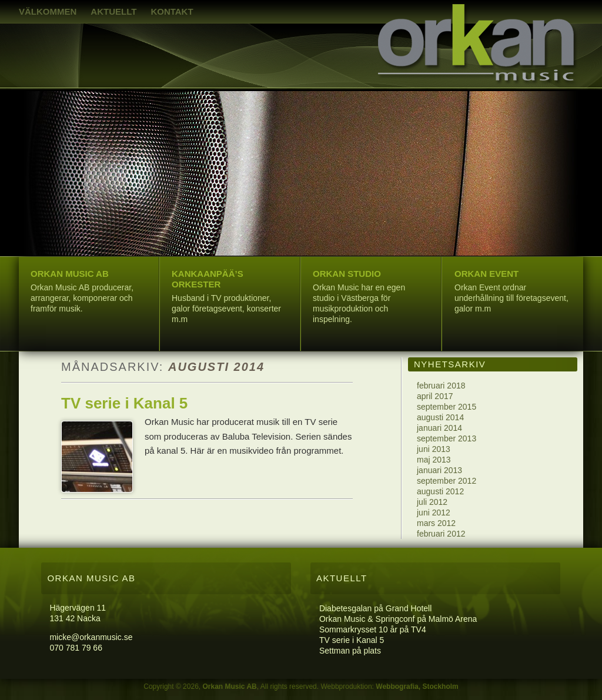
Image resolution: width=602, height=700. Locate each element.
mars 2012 (436, 523)
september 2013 (447, 438)
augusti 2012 (440, 491)
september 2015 (447, 407)
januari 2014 (439, 428)
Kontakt (172, 11)
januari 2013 (439, 470)
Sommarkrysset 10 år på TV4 (373, 629)
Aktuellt (113, 11)
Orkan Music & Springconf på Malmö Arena (398, 619)
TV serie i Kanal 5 (124, 403)
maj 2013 (434, 460)
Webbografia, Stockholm (417, 686)
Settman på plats (350, 651)
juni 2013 (434, 449)
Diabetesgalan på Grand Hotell (375, 608)
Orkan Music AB (229, 686)
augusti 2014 (440, 417)
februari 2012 (441, 534)
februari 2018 (441, 386)
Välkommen (48, 11)
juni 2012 (434, 513)
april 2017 (435, 396)
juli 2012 (432, 502)
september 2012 (447, 481)
